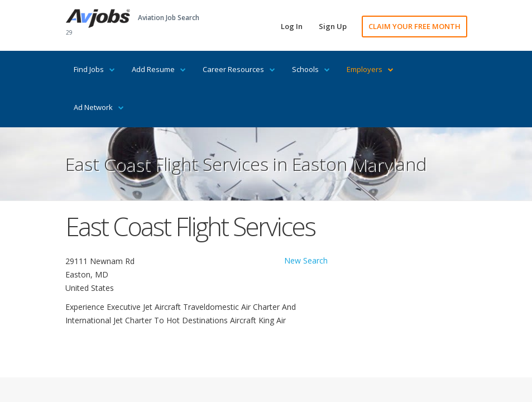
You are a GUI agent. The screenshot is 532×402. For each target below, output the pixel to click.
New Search (306, 260)
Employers (370, 69)
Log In (292, 26)
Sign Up (333, 26)
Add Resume (159, 69)
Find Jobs (94, 69)
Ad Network (99, 107)
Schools (311, 69)
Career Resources (239, 69)
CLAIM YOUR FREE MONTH (414, 26)
